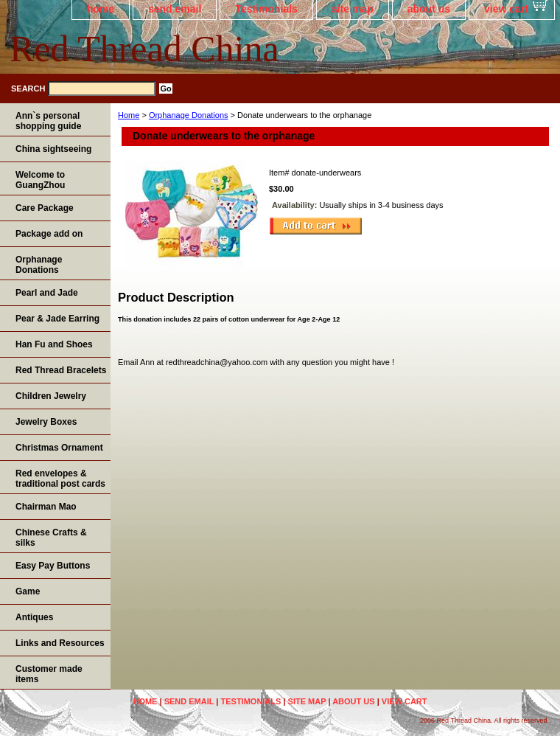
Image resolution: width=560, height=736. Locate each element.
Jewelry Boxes (46, 422)
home (101, 9)
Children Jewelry (51, 396)
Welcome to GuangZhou (40, 180)
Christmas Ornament (59, 448)
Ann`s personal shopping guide (48, 121)
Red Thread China (144, 49)
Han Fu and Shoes (54, 344)
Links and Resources (60, 643)
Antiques (34, 617)
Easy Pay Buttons (53, 566)
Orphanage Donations (189, 115)
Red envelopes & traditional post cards (60, 479)
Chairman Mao (46, 507)
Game (28, 591)
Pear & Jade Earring (57, 319)
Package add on (49, 234)
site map (353, 9)
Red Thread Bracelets (61, 370)
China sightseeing (53, 149)
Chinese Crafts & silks (51, 538)
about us (429, 9)
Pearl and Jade (47, 293)
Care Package (45, 208)
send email (175, 9)
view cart (506, 9)
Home (129, 115)
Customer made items (49, 674)
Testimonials (266, 9)
